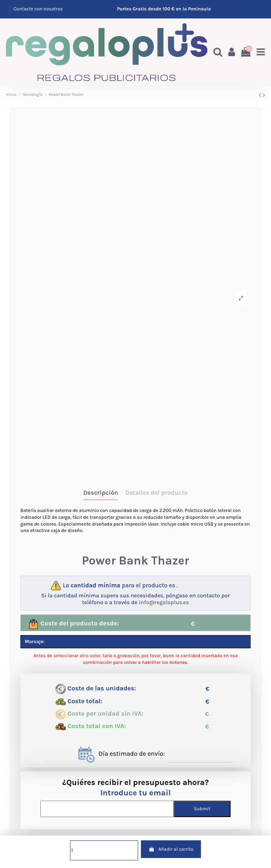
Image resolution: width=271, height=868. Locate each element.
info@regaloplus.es (164, 602)
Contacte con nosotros (38, 9)
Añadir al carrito (171, 849)
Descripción (101, 493)
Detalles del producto (157, 493)
